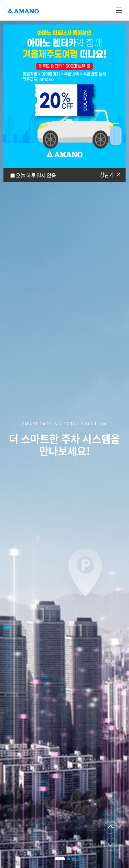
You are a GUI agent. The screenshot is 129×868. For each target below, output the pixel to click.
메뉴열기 (119, 10)
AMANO (24, 10)
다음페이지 (110, 844)
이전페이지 (110, 827)
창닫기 (107, 175)
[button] (60, 859)
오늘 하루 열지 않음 (36, 175)
